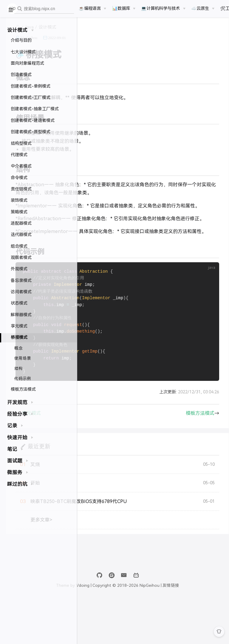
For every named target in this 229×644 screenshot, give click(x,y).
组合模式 (19, 246)
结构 (18, 368)
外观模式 (19, 269)
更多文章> (116, 563)
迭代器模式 (21, 235)
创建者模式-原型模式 (31, 132)
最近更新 (114, 489)
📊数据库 (121, 8)
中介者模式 (21, 166)
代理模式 (19, 155)
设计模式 (123, 34)
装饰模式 (19, 200)
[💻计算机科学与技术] (163, 8)
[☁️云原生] (203, 8)
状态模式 (19, 303)
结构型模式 (21, 143)
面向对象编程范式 (27, 63)
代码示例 (23, 379)
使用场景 (23, 358)
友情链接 (211, 628)
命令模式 (19, 178)
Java (104, 34)
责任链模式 (21, 189)
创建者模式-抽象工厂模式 (35, 109)
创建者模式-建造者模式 (33, 120)
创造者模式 (21, 75)
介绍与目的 (21, 40)
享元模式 (19, 326)
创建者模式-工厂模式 (31, 97)
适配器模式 (21, 223)
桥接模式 (19, 337)
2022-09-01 (132, 45)
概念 (18, 348)
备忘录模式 (21, 280)
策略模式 (19, 212)
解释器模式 (21, 315)
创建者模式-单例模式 (31, 86)
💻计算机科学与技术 (160, 8)
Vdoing (122, 628)
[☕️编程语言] (92, 8)
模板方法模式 (23, 389)
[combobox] (44, 9)
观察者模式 (21, 257)
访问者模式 (21, 292)
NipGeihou (104, 45)
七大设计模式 (23, 52)
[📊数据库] (124, 8)
